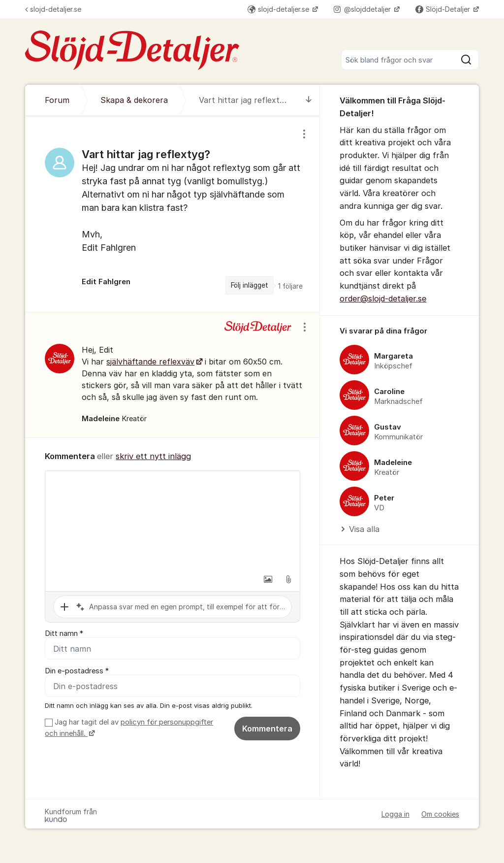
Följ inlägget (250, 285)
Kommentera (267, 729)
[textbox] (173, 520)
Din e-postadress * (77, 671)
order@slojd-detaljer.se (383, 299)
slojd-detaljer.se (53, 9)
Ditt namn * (64, 633)
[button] (268, 579)
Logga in (395, 814)
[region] (173, 214)
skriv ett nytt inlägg (153, 456)
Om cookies (440, 814)
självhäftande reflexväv (150, 362)
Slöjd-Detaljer (444, 9)
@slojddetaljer (363, 9)
